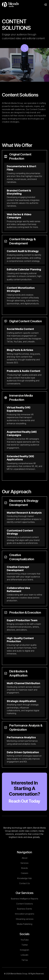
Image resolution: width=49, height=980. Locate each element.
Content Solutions (25, 916)
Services (24, 873)
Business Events (25, 921)
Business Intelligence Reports (25, 911)
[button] (45, 5)
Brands (25, 878)
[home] (10, 5)
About (25, 868)
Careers (25, 883)
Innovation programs (24, 926)
